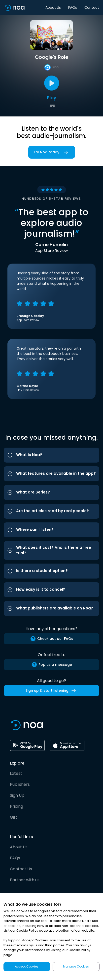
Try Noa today (52, 152)
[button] (51, 455)
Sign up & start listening (52, 690)
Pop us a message (52, 665)
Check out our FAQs (52, 639)
